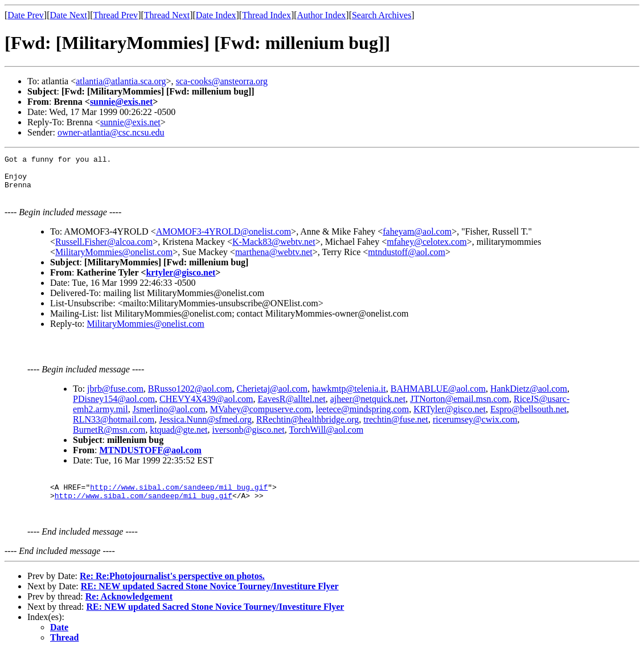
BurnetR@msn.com (109, 438)
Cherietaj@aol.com (272, 397)
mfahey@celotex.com (426, 249)
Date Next (69, 15)
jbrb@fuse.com (115, 397)
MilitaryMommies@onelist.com (114, 259)
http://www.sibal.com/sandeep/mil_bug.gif (179, 499)
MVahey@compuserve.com (261, 418)
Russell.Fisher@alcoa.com (104, 249)
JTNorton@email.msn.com (460, 407)
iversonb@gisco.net (249, 438)
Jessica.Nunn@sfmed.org (205, 428)
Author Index (322, 15)
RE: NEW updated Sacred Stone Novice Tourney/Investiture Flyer (210, 603)
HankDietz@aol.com (529, 397)
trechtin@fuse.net (396, 428)
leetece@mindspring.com (363, 418)
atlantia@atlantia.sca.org (121, 81)
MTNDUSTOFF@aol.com (150, 459)
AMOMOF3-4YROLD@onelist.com (223, 238)
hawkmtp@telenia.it (349, 397)
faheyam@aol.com (417, 238)
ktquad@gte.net (179, 438)
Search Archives (382, 15)
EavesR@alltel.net (292, 407)
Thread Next (167, 15)
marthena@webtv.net (274, 259)
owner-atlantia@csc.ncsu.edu (111, 132)
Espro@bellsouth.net (528, 418)
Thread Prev (115, 15)
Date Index (216, 15)
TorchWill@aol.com (326, 438)
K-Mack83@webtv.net (274, 249)
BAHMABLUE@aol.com (438, 397)
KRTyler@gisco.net (450, 418)
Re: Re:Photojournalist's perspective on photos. (172, 593)
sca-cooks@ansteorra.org (222, 81)
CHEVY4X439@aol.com (206, 407)
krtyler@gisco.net (181, 279)
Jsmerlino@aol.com (169, 418)
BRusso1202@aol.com (190, 397)
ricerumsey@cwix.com (475, 428)
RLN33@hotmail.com (114, 428)
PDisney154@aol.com (114, 407)
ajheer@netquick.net (368, 407)
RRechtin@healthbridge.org (307, 428)
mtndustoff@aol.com (407, 259)
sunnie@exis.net (121, 102)
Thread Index (266, 15)
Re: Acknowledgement (129, 613)
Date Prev (26, 15)
